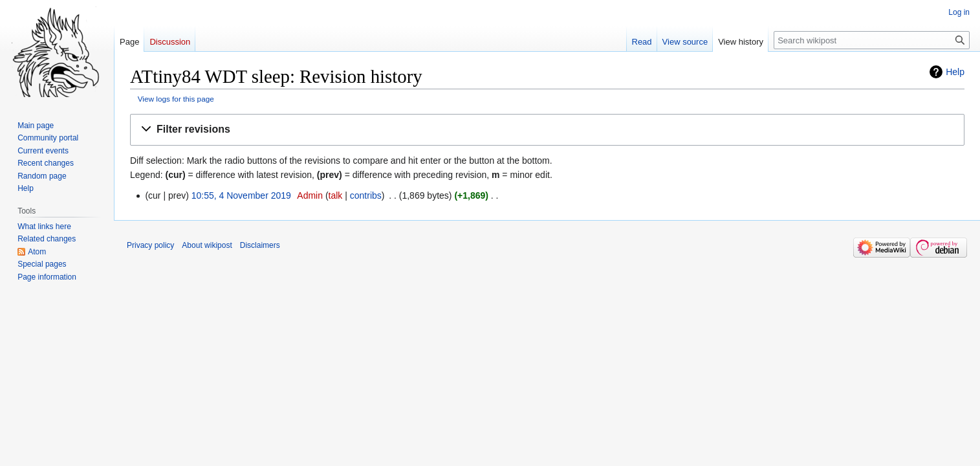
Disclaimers (260, 245)
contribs (366, 195)
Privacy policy (150, 245)
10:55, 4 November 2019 (241, 195)
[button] (547, 130)
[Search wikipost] (872, 40)
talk (336, 195)
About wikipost (207, 245)
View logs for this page (176, 99)
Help (955, 72)
